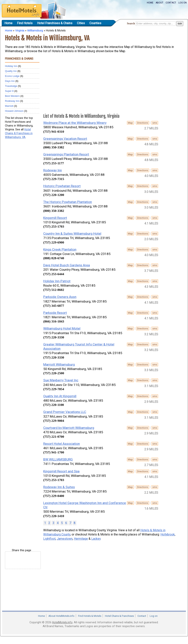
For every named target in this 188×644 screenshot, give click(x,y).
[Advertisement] (20, 201)
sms (155, 123)
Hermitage (81, 539)
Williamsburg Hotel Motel (62, 328)
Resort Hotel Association (62, 444)
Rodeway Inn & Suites (59, 487)
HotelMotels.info (62, 622)
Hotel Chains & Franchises (119, 616)
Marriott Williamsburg (59, 364)
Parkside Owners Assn (60, 297)
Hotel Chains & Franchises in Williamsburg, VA (19, 133)
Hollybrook (168, 534)
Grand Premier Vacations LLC (65, 412)
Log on (183, 3)
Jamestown (65, 539)
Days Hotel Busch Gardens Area (67, 265)
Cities (81, 23)
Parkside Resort (55, 313)
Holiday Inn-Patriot (57, 281)
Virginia (20, 30)
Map (130, 123)
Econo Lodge (12, 76)
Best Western (12, 96)
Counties (95, 23)
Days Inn (10, 81)
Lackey (96, 539)
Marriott (9, 106)
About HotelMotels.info (61, 616)
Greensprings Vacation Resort (65, 139)
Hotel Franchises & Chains (55, 23)
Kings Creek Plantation (60, 249)
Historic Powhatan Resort (62, 186)
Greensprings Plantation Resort (66, 154)
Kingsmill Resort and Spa (61, 471)
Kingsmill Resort (55, 218)
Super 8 (9, 91)
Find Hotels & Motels (90, 616)
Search (131, 23)
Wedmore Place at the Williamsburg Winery (75, 123)
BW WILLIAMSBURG (58, 459)
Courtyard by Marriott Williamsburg (69, 428)
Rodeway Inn (12, 101)
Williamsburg (35, 30)
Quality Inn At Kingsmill (60, 396)
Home (150, 3)
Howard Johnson (14, 111)
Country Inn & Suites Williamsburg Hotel (72, 234)
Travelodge (11, 86)
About (159, 3)
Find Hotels (25, 23)
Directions (143, 123)
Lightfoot (49, 539)
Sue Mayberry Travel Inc (61, 380)
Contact (171, 3)
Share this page (22, 550)
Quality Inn (11, 71)
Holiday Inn (11, 66)
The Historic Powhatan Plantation (68, 202)
